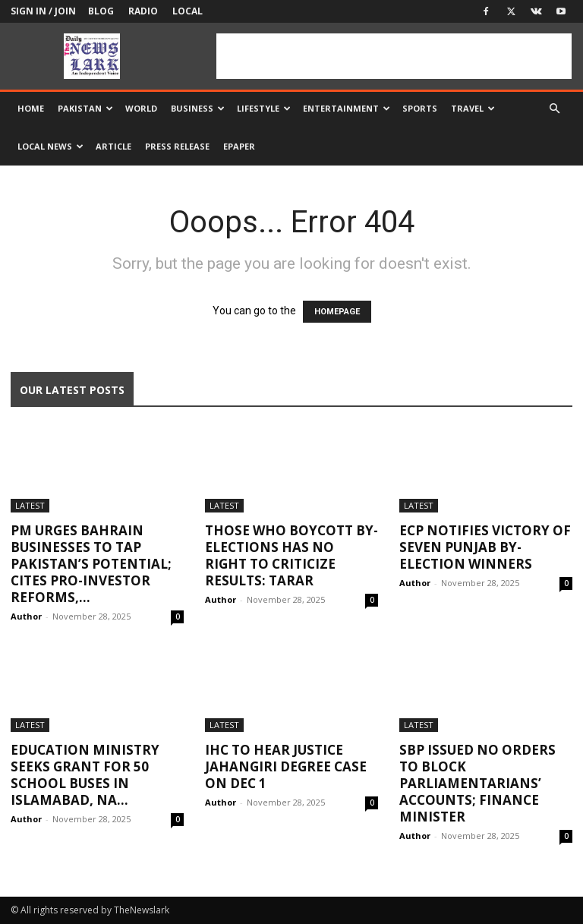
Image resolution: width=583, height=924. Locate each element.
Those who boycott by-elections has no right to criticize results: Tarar (291, 555)
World (141, 108)
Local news (50, 146)
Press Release (177, 146)
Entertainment (347, 108)
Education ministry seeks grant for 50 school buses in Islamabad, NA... (85, 775)
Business (198, 108)
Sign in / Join (43, 11)
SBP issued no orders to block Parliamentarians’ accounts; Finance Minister (477, 783)
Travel (473, 108)
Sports (420, 108)
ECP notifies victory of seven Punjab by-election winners (485, 547)
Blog (101, 11)
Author (26, 616)
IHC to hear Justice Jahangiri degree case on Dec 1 (286, 766)
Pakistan (85, 108)
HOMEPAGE (337, 312)
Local (188, 11)
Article (113, 146)
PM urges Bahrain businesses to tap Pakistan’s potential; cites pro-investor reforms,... (91, 564)
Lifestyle (264, 108)
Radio (143, 11)
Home (31, 108)
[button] (554, 109)
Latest (30, 505)
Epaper (239, 146)
